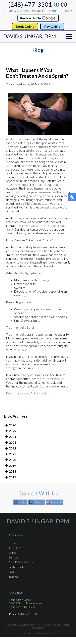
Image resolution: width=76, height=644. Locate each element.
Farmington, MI (55, 379)
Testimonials (17, 567)
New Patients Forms (21, 562)
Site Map (28, 633)
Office (13, 553)
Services (14, 557)
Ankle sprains (15, 140)
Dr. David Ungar (28, 226)
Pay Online (52, 26)
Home (13, 543)
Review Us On (38, 18)
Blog (12, 572)
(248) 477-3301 (30, 4)
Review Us (56, 502)
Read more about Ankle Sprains (27, 394)
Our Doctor (16, 548)
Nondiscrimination (43, 633)
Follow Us (39, 502)
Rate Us (14, 577)
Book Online (25, 26)
